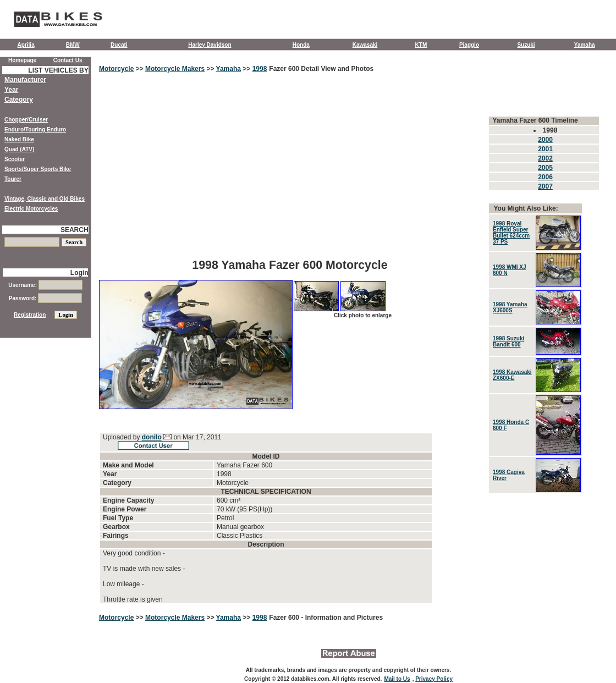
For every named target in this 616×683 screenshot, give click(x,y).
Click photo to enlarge (363, 315)
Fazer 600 (285, 618)
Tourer (13, 179)
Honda (301, 45)
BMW (73, 45)
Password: (45, 298)
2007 (545, 186)
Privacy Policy (434, 679)
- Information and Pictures (342, 618)
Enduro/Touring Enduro (35, 130)
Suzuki (526, 45)
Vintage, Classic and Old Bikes (45, 199)
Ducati (119, 45)
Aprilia (26, 45)
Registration (30, 315)
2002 (545, 158)
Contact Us (68, 60)
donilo (152, 437)
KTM (421, 45)
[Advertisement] (290, 173)
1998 (260, 69)
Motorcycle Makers (175, 69)
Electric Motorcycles (31, 209)
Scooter (15, 159)
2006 (545, 177)
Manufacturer (25, 80)
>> (139, 69)
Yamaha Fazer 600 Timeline (535, 120)
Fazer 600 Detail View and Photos (321, 69)
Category (19, 100)
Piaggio (469, 45)
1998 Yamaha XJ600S (510, 307)
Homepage (22, 60)
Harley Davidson (210, 45)
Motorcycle (116, 69)
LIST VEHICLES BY (58, 70)
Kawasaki (365, 45)
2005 (545, 168)
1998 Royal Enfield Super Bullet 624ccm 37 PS (511, 233)
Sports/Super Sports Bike (38, 169)
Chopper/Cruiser (26, 120)
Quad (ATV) (19, 149)
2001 (545, 149)
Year (11, 90)
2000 (545, 140)
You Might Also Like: (526, 208)
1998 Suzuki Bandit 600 (508, 341)
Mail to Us (397, 679)
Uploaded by (122, 437)
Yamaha (585, 45)
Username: (45, 285)
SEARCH (75, 230)
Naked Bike (19, 139)
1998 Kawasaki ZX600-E (512, 375)
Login (79, 273)
